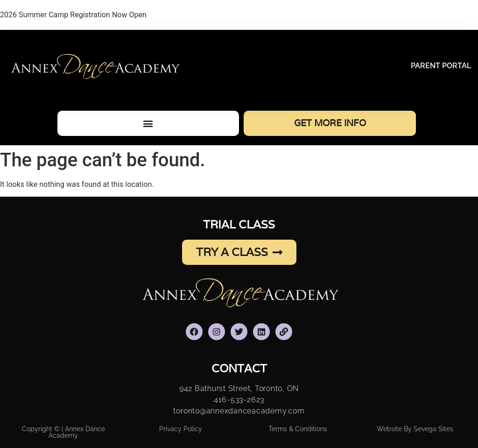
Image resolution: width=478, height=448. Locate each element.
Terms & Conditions (298, 429)
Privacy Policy (181, 429)
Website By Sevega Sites (415, 429)
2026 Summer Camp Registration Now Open (73, 15)
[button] (148, 123)
